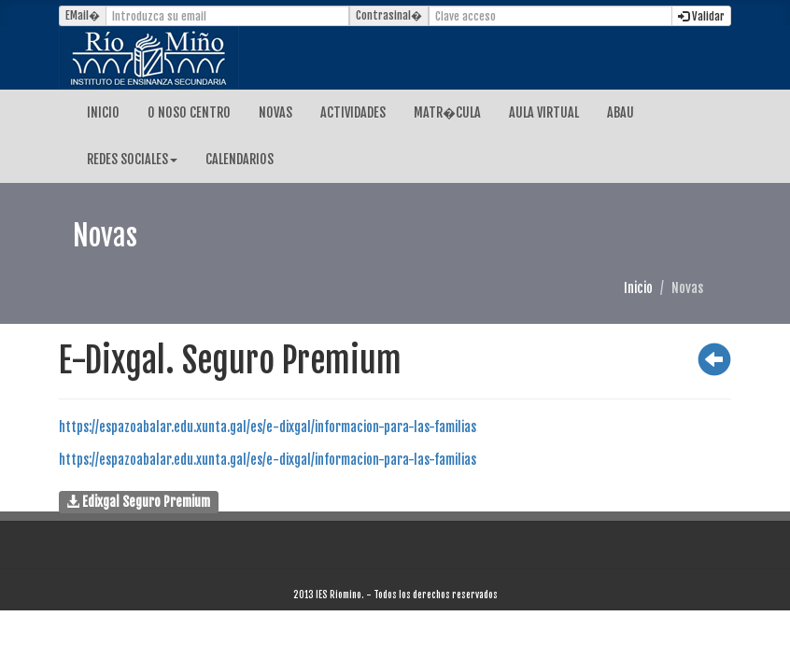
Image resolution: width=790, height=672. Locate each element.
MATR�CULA (447, 112)
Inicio (638, 288)
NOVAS (275, 112)
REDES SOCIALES (132, 159)
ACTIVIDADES (353, 112)
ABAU (621, 112)
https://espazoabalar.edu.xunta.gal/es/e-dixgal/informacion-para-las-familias (268, 427)
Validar (701, 16)
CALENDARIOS (240, 159)
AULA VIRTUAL (544, 112)
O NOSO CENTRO (189, 112)
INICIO (103, 112)
